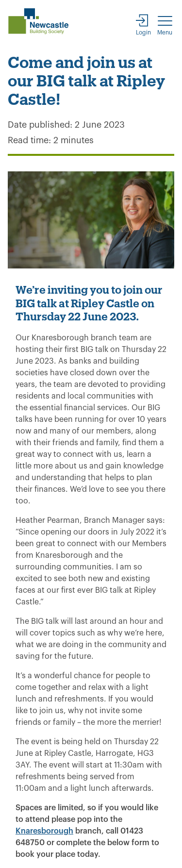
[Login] (143, 24)
